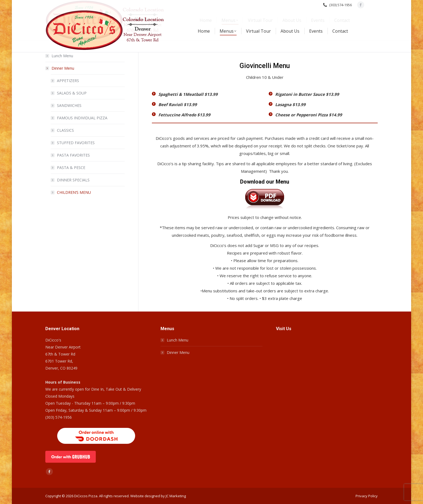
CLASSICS (65, 130)
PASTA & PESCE (71, 168)
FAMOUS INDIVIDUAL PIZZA (82, 118)
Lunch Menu (62, 56)
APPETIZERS (68, 81)
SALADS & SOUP (72, 93)
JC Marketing (176, 496)
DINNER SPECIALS (73, 180)
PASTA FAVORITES (73, 155)
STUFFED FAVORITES (76, 143)
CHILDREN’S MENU (74, 192)
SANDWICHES (69, 105)
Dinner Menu (60, 68)
